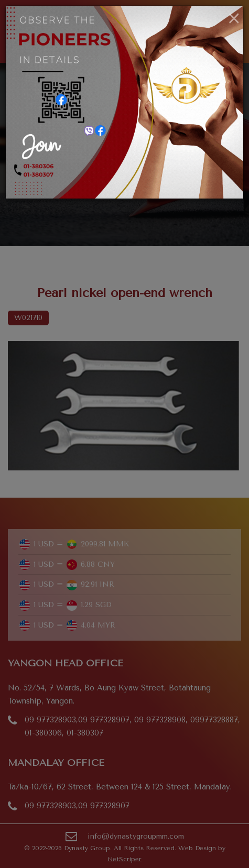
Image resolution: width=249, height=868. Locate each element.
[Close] (234, 19)
